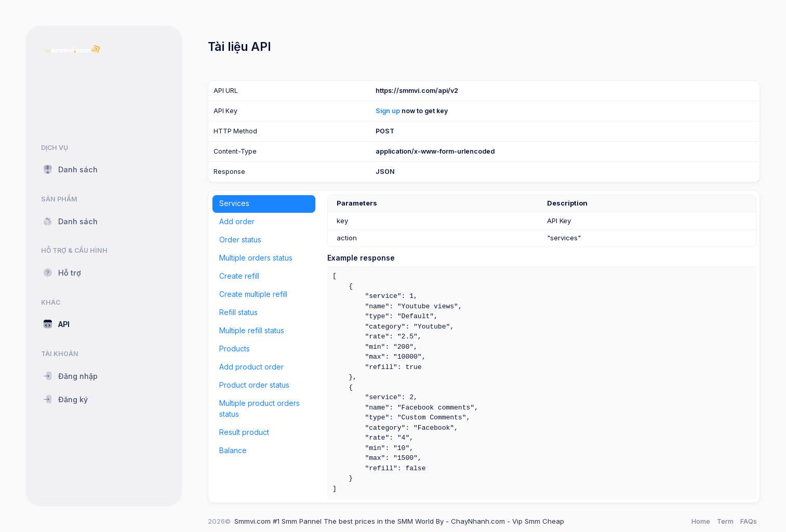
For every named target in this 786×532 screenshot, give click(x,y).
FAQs (749, 521)
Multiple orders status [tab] (256, 258)
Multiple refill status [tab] (252, 330)
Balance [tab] (233, 450)
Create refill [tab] (239, 276)
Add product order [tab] (251, 367)
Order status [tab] (240, 240)
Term (725, 521)
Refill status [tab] (238, 312)
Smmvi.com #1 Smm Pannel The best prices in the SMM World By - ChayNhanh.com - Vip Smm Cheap (399, 521)
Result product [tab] (244, 432)
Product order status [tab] (254, 385)
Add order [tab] (237, 221)
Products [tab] (235, 349)
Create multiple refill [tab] (253, 294)
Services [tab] (234, 203)
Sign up (388, 111)
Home (701, 521)
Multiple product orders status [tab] (259, 408)
